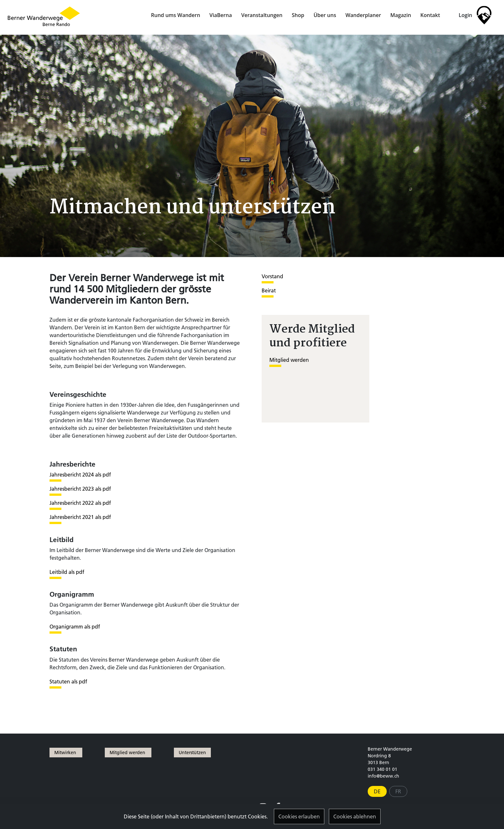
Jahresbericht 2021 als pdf (80, 517)
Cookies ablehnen (355, 816)
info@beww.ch (383, 776)
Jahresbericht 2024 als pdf (80, 475)
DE (377, 791)
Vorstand (272, 276)
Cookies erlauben (299, 816)
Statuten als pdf (68, 682)
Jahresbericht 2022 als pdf (80, 503)
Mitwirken (66, 753)
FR (398, 791)
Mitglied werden (289, 360)
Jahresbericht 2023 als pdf (80, 489)
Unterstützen (192, 753)
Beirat (269, 290)
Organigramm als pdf (75, 627)
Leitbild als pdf (67, 572)
